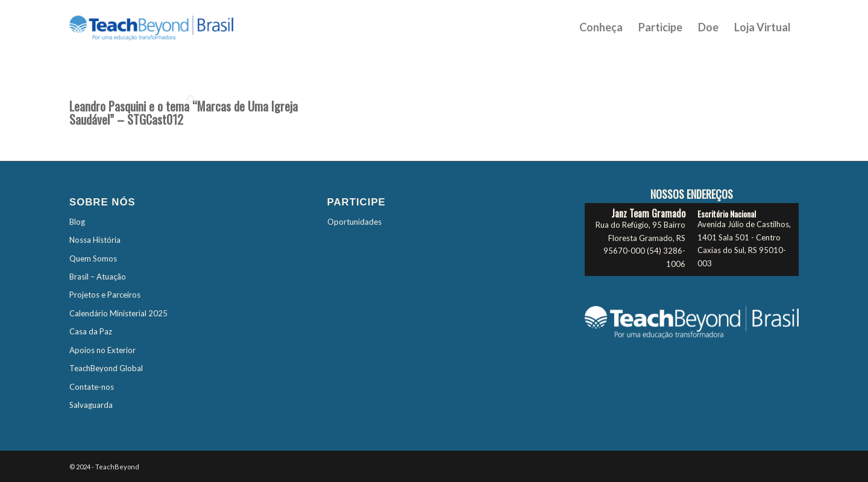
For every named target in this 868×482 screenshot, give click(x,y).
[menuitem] (601, 27)
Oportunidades (354, 222)
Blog (77, 222)
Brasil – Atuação (98, 277)
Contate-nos (92, 387)
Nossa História (95, 240)
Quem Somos (93, 258)
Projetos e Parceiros (105, 295)
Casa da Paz (91, 331)
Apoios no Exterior (102, 350)
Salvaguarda (91, 405)
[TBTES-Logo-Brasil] (167, 27)
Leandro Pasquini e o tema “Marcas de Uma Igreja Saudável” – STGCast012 (184, 113)
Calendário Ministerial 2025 (118, 313)
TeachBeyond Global (106, 368)
